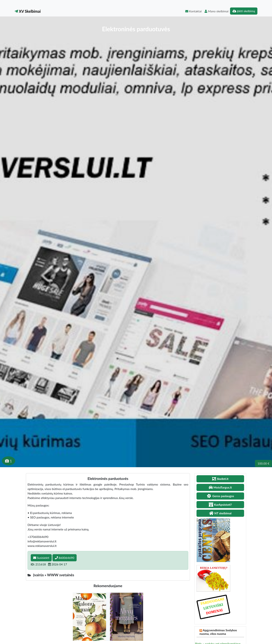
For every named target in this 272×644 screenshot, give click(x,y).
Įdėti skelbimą (244, 11)
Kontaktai (193, 11)
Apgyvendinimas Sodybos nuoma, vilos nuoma (218, 632)
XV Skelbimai (28, 11)
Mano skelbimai (216, 11)
